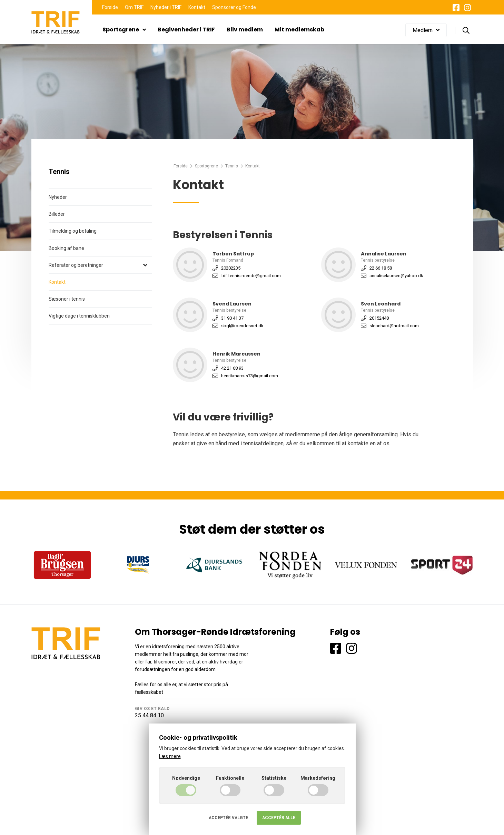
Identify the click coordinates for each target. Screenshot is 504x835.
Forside (110, 7)
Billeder (57, 214)
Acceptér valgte (228, 818)
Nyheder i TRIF (166, 7)
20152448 (379, 318)
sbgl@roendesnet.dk (242, 326)
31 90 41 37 (232, 318)
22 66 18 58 (381, 268)
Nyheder (58, 197)
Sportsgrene (124, 30)
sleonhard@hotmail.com (394, 326)
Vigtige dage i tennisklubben (79, 316)
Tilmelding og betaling (73, 231)
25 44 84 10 (149, 715)
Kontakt (197, 7)
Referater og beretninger (76, 265)
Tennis (232, 166)
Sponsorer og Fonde (234, 7)
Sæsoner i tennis (67, 299)
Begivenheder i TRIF (186, 30)
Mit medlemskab (299, 30)
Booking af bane (66, 248)
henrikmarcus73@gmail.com (250, 376)
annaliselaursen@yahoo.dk (396, 276)
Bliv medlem (245, 30)
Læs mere (170, 756)
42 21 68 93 (232, 368)
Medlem (426, 30)
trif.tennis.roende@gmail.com (251, 276)
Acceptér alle (279, 818)
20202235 (231, 268)
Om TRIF (134, 7)
